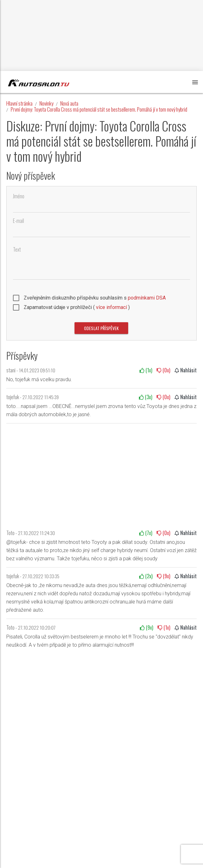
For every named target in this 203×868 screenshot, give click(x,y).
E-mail (18, 221)
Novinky (46, 103)
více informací (111, 307)
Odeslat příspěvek (101, 328)
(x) (146, 370)
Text (17, 250)
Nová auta (69, 103)
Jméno (19, 196)
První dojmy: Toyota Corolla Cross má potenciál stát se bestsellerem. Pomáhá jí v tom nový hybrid (99, 109)
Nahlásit (186, 370)
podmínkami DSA (147, 298)
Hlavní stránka (19, 103)
